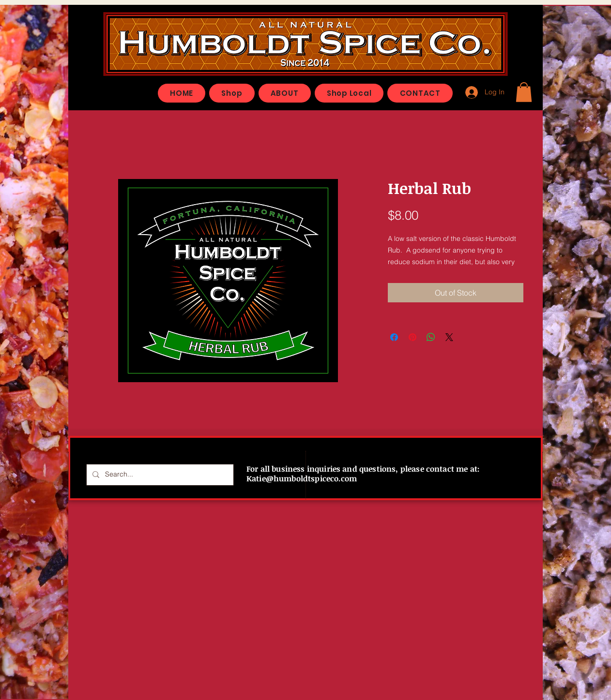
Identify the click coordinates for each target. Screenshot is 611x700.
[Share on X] (449, 337)
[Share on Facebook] (394, 337)
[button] (524, 92)
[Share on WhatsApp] (431, 337)
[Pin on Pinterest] (412, 337)
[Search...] (159, 475)
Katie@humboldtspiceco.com (302, 478)
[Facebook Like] (454, 89)
